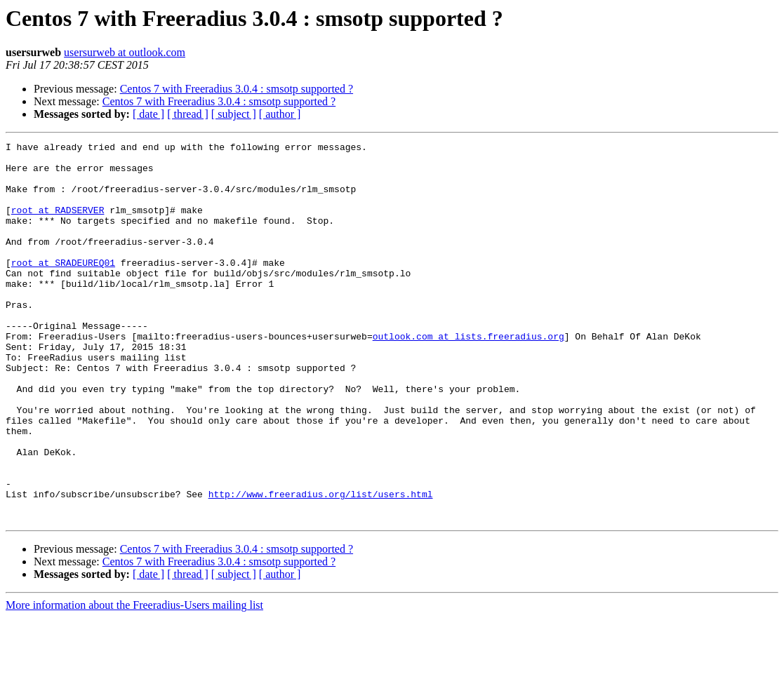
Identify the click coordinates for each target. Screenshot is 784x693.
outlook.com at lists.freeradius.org (469, 376)
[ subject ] (234, 114)
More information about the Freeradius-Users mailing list (134, 681)
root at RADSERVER (58, 224)
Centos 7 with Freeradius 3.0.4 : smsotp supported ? (237, 89)
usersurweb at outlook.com (125, 52)
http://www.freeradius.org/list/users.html (321, 565)
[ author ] (280, 114)
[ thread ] (188, 114)
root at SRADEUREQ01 (63, 288)
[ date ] (148, 114)
